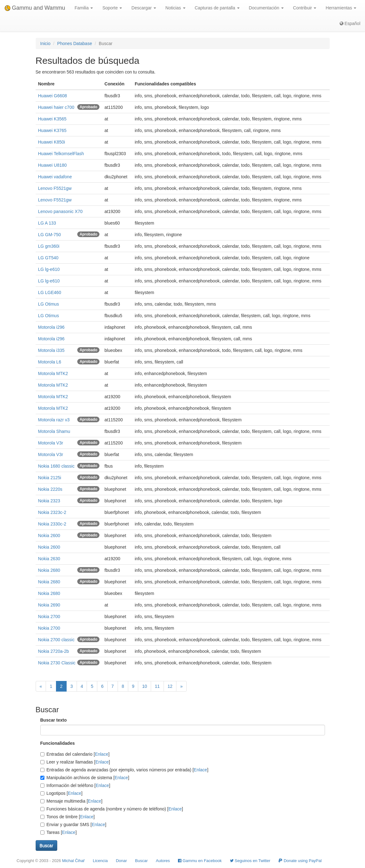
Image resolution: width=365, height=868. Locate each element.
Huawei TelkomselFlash (61, 154)
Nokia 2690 (49, 605)
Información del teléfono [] (75, 785)
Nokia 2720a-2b (54, 651)
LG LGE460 (50, 292)
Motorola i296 (51, 327)
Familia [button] (84, 8)
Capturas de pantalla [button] (217, 8)
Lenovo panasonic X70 (60, 211)
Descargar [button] (144, 8)
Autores (163, 861)
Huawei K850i (52, 142)
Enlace (101, 754)
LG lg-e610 (49, 269)
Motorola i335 (51, 350)
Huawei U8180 (53, 165)
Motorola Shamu (54, 431)
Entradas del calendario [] (75, 754)
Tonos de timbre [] (68, 817)
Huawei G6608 (53, 96)
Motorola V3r (51, 443)
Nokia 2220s (50, 489)
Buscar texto (54, 720)
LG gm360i (49, 246)
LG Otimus (49, 304)
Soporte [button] (112, 8)
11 (157, 686)
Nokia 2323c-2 (52, 512)
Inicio (46, 43)
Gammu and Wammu (35, 8)
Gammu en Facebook (200, 861)
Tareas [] (59, 832)
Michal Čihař (73, 861)
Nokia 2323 (49, 501)
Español (350, 23)
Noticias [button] (175, 8)
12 (170, 686)
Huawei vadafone (55, 177)
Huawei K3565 (52, 119)
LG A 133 (47, 223)
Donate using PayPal (300, 861)
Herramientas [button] (341, 8)
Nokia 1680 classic (56, 466)
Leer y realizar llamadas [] (75, 762)
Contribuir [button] (305, 8)
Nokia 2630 (49, 559)
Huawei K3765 (52, 130)
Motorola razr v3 (54, 420)
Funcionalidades (58, 743)
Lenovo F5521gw (55, 188)
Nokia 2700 (49, 617)
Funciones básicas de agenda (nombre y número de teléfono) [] (112, 809)
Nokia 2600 (49, 536)
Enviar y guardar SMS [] (73, 825)
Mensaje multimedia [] (71, 801)
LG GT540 (48, 258)
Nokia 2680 (49, 570)
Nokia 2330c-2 (52, 524)
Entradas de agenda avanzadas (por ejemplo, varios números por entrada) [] (124, 770)
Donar (121, 861)
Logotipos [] (61, 793)
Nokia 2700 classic (56, 640)
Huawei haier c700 (56, 107)
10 (144, 686)
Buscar (141, 861)
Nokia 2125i (50, 478)
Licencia (100, 861)
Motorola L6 (50, 362)
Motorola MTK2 (53, 373)
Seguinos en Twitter (250, 861)
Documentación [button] (266, 8)
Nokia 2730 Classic (57, 663)
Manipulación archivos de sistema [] (85, 778)
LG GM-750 (50, 235)
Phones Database (75, 43)
